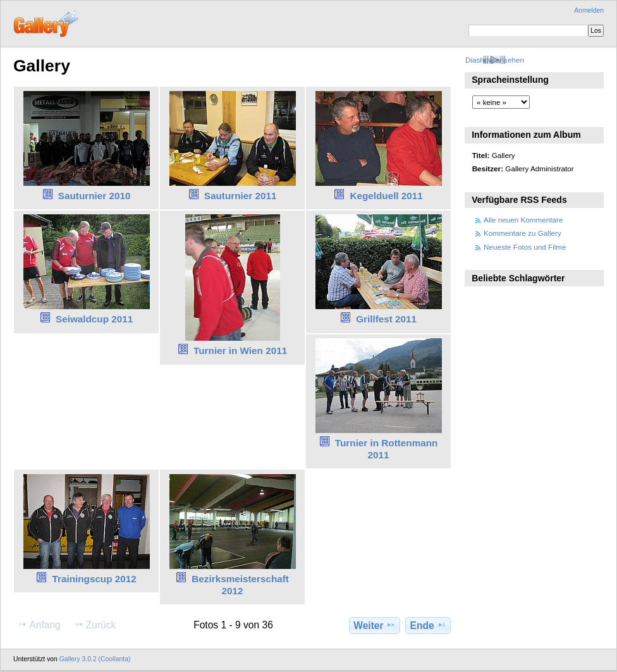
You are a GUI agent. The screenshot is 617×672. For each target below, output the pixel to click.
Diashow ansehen (495, 60)
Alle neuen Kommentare (523, 220)
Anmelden (589, 10)
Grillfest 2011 (386, 319)
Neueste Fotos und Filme (525, 247)
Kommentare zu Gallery (522, 233)
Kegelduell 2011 (386, 196)
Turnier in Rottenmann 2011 (387, 449)
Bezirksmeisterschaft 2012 (240, 585)
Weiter (375, 625)
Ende (428, 625)
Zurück (95, 625)
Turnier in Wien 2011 (240, 351)
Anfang (39, 625)
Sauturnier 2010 (95, 196)
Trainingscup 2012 (95, 579)
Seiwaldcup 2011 (94, 319)
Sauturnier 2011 (241, 196)
